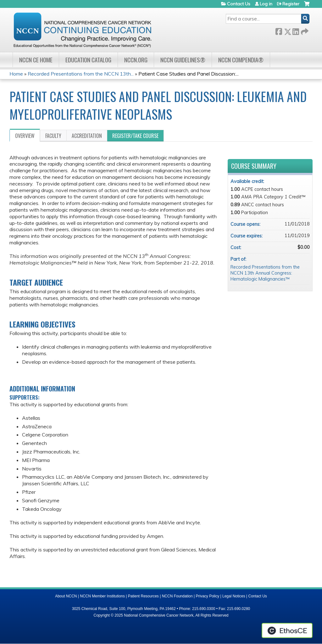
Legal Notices (234, 596)
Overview (25, 136)
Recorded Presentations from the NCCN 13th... (81, 74)
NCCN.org (136, 60)
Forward (304, 30)
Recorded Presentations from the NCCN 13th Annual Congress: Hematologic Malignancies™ (265, 273)
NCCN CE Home (36, 60)
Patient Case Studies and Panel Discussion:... (189, 74)
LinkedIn (296, 30)
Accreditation (87, 136)
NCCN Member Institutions (102, 596)
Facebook (279, 30)
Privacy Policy (208, 596)
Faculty (53, 136)
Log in (266, 4)
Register (291, 4)
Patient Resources (143, 596)
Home (16, 74)
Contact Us (239, 4)
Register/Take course (135, 136)
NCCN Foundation (177, 596)
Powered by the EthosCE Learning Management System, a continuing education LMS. (287, 630)
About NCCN (66, 596)
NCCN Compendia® (241, 60)
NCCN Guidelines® (183, 60)
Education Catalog (88, 60)
